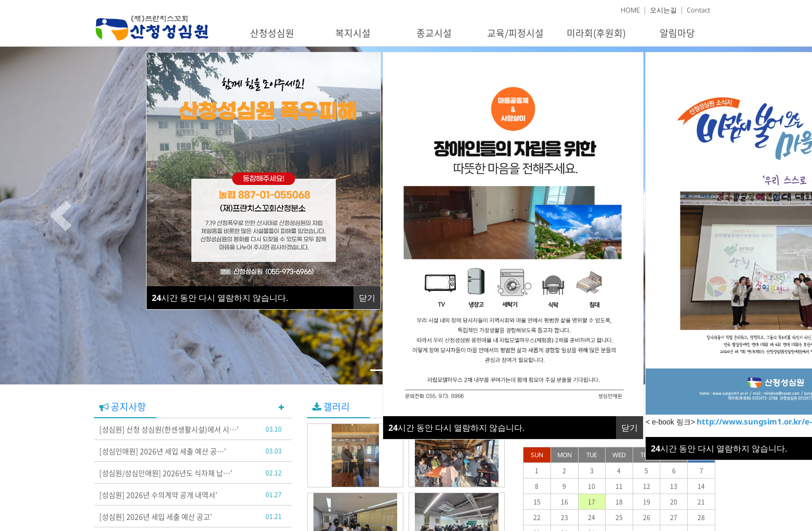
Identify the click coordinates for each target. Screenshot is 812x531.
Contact (698, 10)
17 (592, 502)
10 (592, 486)
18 (619, 502)
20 (674, 502)
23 (565, 517)
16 (565, 502)
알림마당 (677, 33)
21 (701, 502)
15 (537, 502)
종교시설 (434, 33)
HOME (630, 10)
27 (674, 517)
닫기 (630, 428)
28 (701, 517)
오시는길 (663, 10)
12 (647, 486)
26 (647, 517)
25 (619, 517)
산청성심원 (272, 33)
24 (592, 517)
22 (537, 517)
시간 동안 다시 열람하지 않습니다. (456, 428)
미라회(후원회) (596, 33)
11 (619, 486)
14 (701, 486)
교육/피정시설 (515, 33)
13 (674, 486)
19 (647, 502)
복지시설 (353, 33)
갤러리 (331, 407)
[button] (61, 216)
